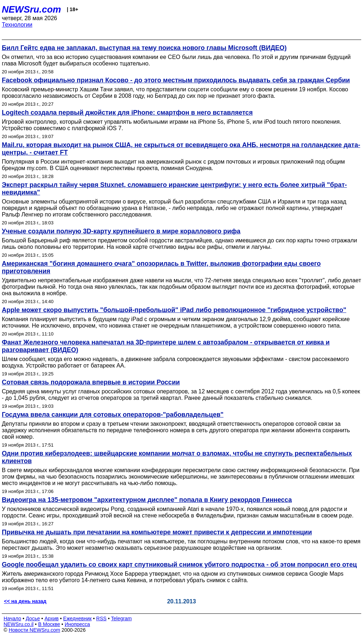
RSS (101, 618)
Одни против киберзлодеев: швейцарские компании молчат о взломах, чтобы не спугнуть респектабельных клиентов (177, 457)
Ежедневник (78, 618)
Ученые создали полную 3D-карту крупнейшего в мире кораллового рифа (121, 231)
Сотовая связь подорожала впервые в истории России (91, 382)
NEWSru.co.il (19, 624)
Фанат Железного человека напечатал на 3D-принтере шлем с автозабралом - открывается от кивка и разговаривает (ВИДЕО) (166, 346)
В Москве (49, 624)
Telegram (122, 618)
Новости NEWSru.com (34, 630)
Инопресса (78, 624)
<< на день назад (25, 601)
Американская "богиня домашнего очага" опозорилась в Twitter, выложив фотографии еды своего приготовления (161, 267)
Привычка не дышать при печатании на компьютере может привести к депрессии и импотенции (157, 532)
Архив (52, 618)
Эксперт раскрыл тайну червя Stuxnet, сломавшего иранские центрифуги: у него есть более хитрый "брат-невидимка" (174, 189)
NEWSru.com (31, 9)
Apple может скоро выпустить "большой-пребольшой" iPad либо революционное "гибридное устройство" (174, 310)
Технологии (17, 25)
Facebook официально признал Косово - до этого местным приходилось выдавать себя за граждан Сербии (176, 80)
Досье (33, 618)
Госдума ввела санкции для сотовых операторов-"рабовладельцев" (113, 415)
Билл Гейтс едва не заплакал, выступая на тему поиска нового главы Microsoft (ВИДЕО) (144, 48)
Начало (12, 618)
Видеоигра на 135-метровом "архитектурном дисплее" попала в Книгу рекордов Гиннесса (147, 500)
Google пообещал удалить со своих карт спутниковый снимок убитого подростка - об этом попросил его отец (179, 565)
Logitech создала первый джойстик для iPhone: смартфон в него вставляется (127, 113)
